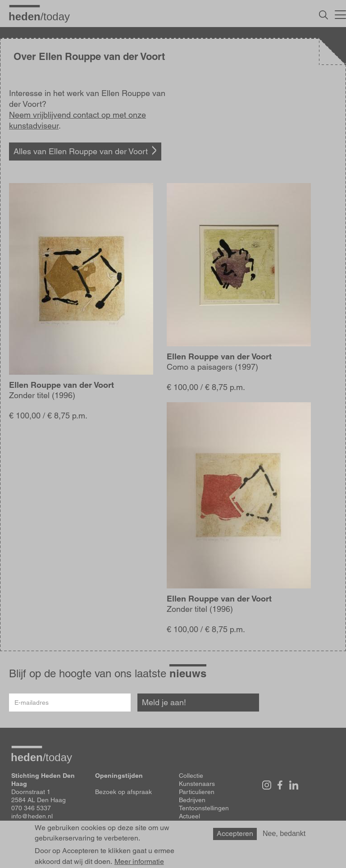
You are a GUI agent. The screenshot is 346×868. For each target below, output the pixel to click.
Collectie (191, 776)
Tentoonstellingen (204, 808)
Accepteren (235, 837)
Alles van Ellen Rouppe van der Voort (81, 151)
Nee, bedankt (284, 837)
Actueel (189, 816)
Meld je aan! (164, 702)
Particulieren (197, 792)
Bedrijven (192, 800)
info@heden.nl (32, 816)
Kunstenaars (197, 784)
